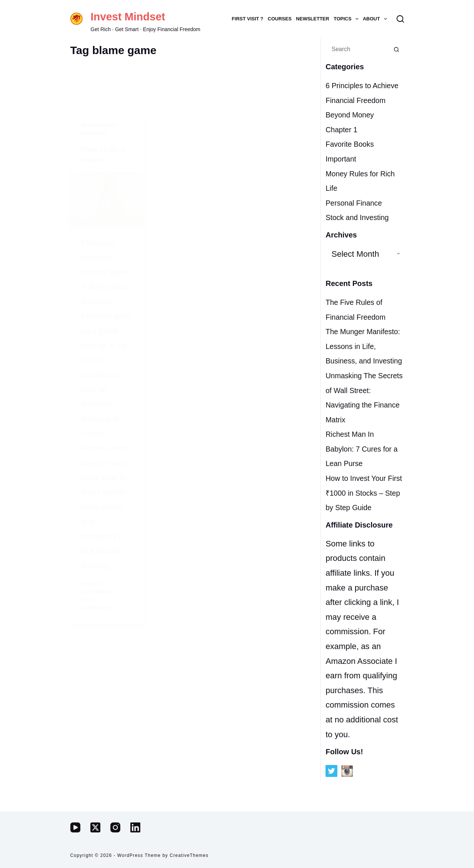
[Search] (400, 19)
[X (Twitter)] (95, 827)
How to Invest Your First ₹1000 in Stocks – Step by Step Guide (364, 522)
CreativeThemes (189, 855)
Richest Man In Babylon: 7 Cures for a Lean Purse (363, 478)
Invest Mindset (128, 17)
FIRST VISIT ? (248, 19)
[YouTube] (75, 827)
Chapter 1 (343, 144)
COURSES (280, 19)
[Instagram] (115, 827)
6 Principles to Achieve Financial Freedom (357, 100)
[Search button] (397, 49)
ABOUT (376, 19)
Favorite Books (353, 159)
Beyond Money (353, 129)
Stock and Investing (361, 232)
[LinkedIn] (135, 827)
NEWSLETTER (313, 19)
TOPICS (347, 19)
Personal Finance (357, 217)
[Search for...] (357, 49)
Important (343, 174)
